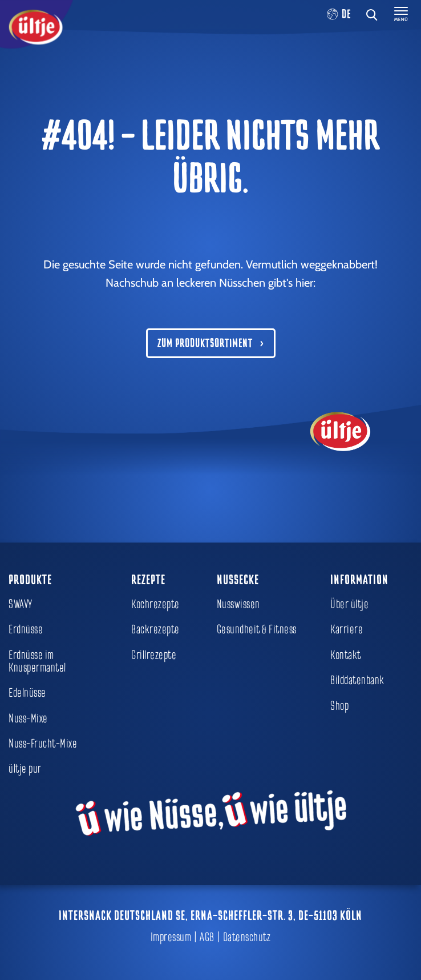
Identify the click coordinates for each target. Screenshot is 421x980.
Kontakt (346, 655)
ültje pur (25, 769)
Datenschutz (247, 937)
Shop (339, 706)
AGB (207, 937)
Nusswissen (238, 604)
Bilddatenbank (357, 680)
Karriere (347, 629)
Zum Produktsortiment (205, 343)
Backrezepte (155, 629)
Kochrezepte (155, 604)
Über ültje (349, 604)
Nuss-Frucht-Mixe (43, 744)
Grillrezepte (154, 655)
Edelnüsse (27, 693)
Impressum (171, 937)
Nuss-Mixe (28, 718)
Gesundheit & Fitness (257, 629)
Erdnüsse (26, 629)
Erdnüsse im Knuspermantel (37, 661)
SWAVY (21, 604)
